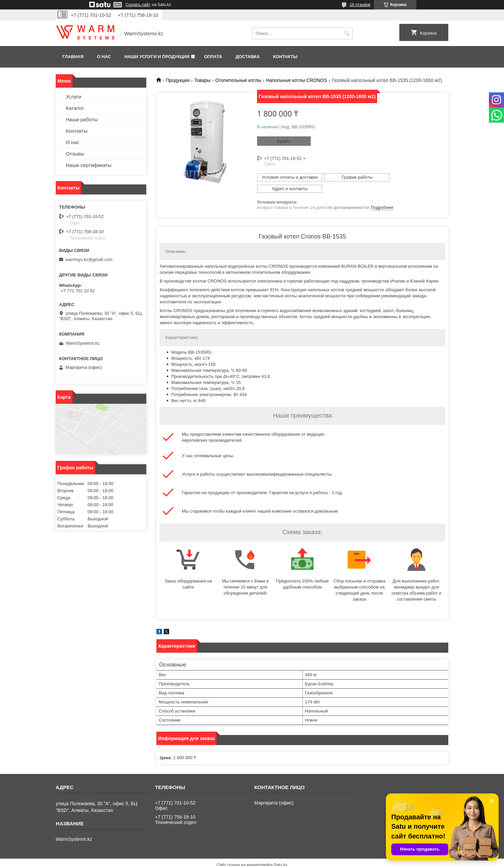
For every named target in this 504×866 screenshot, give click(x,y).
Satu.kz (281, 854)
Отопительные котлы (238, 80)
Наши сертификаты (89, 165)
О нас (104, 57)
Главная (73, 57)
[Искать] (347, 33)
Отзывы (75, 154)
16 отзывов (360, 5)
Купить (284, 141)
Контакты (285, 57)
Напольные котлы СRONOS (296, 80)
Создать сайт (138, 5)
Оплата (213, 57)
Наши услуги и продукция (157, 57)
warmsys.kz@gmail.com (89, 259)
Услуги (73, 97)
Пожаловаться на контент (269, 860)
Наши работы (82, 119)
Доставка (248, 57)
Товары (202, 80)
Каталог (75, 108)
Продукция (178, 80)
